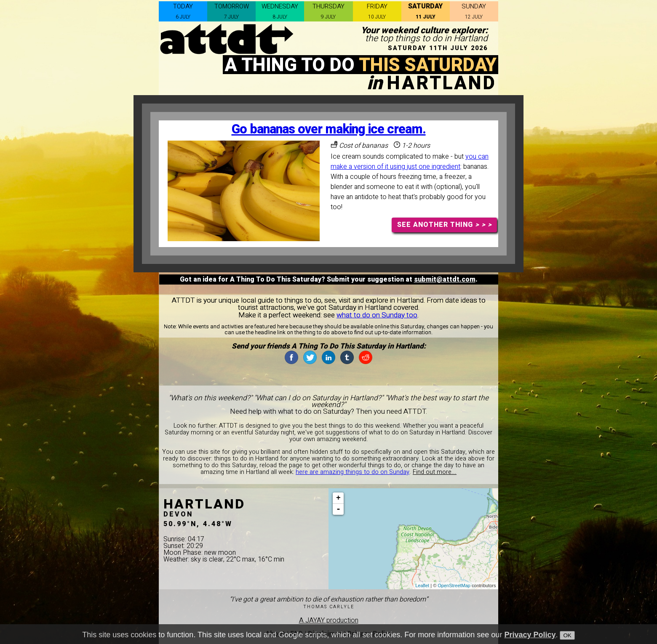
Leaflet (422, 585)
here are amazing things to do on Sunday (353, 472)
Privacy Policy (530, 638)
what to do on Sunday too (377, 315)
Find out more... (435, 472)
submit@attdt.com (445, 279)
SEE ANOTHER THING (445, 225)
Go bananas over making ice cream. (329, 129)
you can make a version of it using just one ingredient (410, 162)
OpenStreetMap (454, 585)
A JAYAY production (329, 620)
